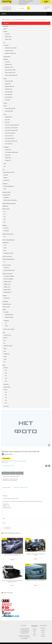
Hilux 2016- (7, 122)
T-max (5, 245)
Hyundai (5, 31)
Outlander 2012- (8, 65)
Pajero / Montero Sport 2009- (11, 75)
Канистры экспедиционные (9, 240)
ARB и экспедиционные (9, 186)
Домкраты (5, 225)
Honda (5, 29)
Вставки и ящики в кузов (9, 270)
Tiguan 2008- (8, 155)
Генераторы (6, 321)
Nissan (5, 79)
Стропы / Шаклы (6, 307)
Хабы (4, 333)
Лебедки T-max (7, 287)
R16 (5, 211)
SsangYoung (6, 354)
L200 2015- (7, 62)
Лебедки (5, 178)
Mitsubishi (6, 59)
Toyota (13, 20)
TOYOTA (26, 487)
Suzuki (5, 106)
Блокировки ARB (6, 195)
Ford (5, 340)
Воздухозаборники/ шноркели (9, 203)
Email (4, 523)
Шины (4, 365)
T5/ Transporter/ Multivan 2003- (12, 152)
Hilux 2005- (7, 120)
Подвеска (5, 296)
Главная (3, 20)
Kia (4, 43)
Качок (5, 250)
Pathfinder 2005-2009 (10, 86)
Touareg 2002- (8, 158)
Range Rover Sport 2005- (10, 53)
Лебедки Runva (7, 284)
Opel (5, 351)
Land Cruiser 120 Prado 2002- (11, 128)
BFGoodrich (6, 384)
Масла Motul (6, 180)
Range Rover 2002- (9, 51)
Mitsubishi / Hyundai (8, 346)
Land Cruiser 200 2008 (18, 487)
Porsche (5, 103)
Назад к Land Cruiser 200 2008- (8, 466)
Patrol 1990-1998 (9, 92)
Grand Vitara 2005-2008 (10, 108)
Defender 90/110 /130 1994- (11, 48)
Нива (5, 164)
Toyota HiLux (6, 268)
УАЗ (5, 166)
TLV (5, 262)
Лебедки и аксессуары (8, 274)
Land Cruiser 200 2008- (19, 20)
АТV (4, 170)
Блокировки (6, 197)
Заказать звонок (45, 2)
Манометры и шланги (8, 253)
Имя (4, 518)
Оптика (34, 625)
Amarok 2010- (8, 150)
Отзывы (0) (20, 473)
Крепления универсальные (9, 259)
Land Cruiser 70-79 (9, 136)
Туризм (4, 310)
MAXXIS (5, 390)
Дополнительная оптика (9, 172)
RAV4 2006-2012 (9, 144)
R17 (5, 214)
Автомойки (6, 312)
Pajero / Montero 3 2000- (10, 70)
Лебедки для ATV (7, 292)
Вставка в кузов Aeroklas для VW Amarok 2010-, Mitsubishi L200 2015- (41, 551)
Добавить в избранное (9, 454)
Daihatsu (6, 338)
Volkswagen (6, 147)
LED (5, 237)
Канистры (6, 175)
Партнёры (43, 626)
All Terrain (6, 368)
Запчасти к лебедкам (8, 279)
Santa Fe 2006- (8, 37)
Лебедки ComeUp (7, 282)
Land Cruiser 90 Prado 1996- (11, 141)
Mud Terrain (6, 406)
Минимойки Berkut (9, 315)
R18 (5, 217)
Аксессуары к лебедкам (9, 276)
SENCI (6, 326)
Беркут (5, 248)
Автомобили (8, 20)
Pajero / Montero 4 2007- (10, 73)
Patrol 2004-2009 (9, 97)
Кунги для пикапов (7, 265)
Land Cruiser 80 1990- (10, 138)
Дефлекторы (5, 206)
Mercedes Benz (7, 57)
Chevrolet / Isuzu (7, 335)
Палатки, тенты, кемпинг (9, 329)
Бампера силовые (7, 192)
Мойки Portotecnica (9, 317)
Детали (13, 473)
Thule (5, 189)
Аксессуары (6, 231)
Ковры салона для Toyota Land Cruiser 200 (46, 466)
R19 (5, 219)
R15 (6, 370)
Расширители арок (7, 304)
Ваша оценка (6, 504)
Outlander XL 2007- (9, 67)
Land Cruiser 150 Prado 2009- (11, 130)
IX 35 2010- (7, 34)
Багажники (5, 184)
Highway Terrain (7, 387)
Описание (5, 473)
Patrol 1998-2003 (9, 95)
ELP (6, 323)
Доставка (43, 617)
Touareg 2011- (8, 160)
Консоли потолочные (7, 257)
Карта (20, 2)
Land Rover (6, 45)
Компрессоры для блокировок (10, 200)
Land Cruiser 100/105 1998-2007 (12, 125)
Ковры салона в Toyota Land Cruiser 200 (49, 466)
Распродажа (5, 301)
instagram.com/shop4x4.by (24, 625)
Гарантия (43, 620)
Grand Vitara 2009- (9, 111)
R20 (5, 222)
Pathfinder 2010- (9, 89)
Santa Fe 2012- (8, 39)
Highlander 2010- (9, 117)
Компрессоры (6, 243)
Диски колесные (6, 209)
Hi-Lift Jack (6, 228)
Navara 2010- (8, 84)
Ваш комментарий (7, 508)
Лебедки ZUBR (7, 290)
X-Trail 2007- (8, 100)
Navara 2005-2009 (9, 81)
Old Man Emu (7, 298)
